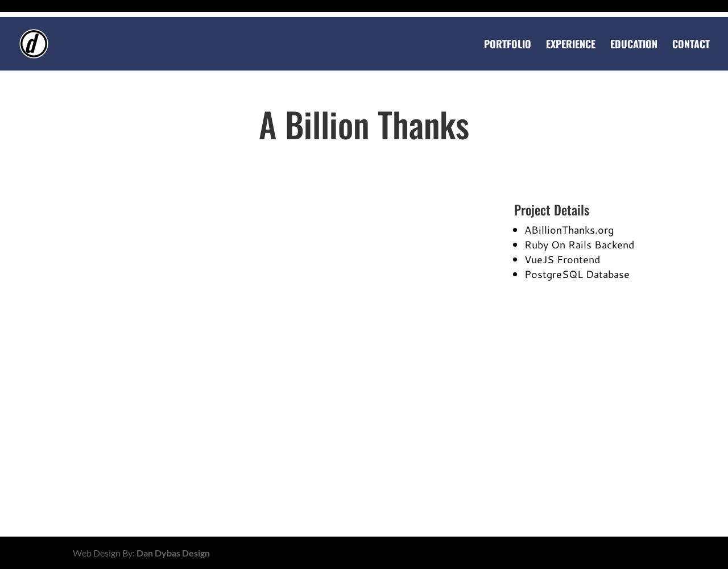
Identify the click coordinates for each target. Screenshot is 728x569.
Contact (691, 45)
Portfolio (508, 45)
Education (634, 45)
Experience (571, 45)
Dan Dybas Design (173, 553)
